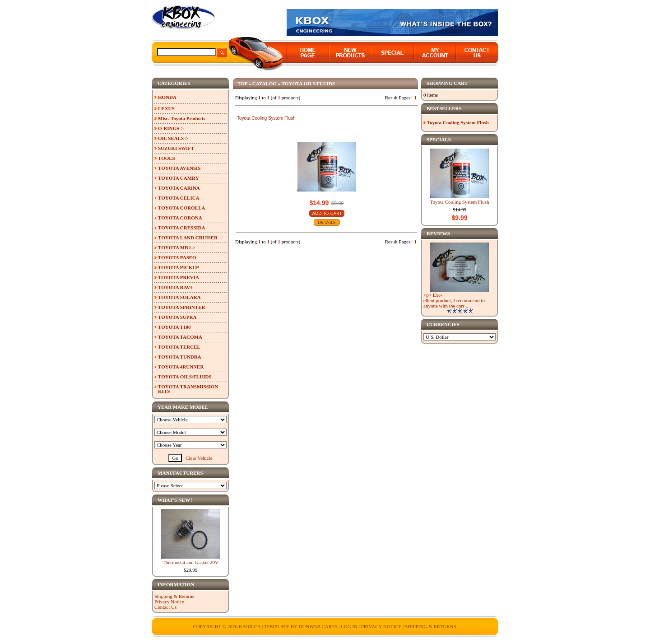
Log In (349, 626)
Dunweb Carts (318, 626)
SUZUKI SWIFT (176, 148)
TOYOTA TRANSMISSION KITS (188, 389)
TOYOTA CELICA (179, 198)
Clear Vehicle (199, 458)
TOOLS (167, 158)
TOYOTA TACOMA (180, 337)
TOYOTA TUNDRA (180, 357)
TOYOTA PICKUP (179, 267)
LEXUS (166, 108)
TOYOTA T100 (174, 327)
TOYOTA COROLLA (181, 208)
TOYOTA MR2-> (177, 247)
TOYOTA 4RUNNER (181, 367)
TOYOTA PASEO (177, 257)
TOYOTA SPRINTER (181, 307)
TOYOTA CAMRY (179, 178)
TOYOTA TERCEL (179, 347)
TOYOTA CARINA (179, 188)
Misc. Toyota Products (182, 118)
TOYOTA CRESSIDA (181, 228)
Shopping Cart (447, 83)
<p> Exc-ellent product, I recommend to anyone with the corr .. (454, 300)
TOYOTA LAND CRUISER (188, 238)
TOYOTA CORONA (180, 218)
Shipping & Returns (174, 596)
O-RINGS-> (171, 128)
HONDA (167, 97)
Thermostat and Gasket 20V (190, 562)
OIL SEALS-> (173, 138)
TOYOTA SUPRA (177, 317)
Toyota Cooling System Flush (266, 118)
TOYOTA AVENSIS (179, 168)
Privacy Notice (169, 602)
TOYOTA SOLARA (179, 297)
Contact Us (165, 607)
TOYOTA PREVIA (179, 277)
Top (242, 84)
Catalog (265, 84)
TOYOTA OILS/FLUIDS (309, 84)
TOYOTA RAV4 (175, 287)
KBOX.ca (250, 626)
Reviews (438, 233)
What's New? (175, 500)
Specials (439, 140)
